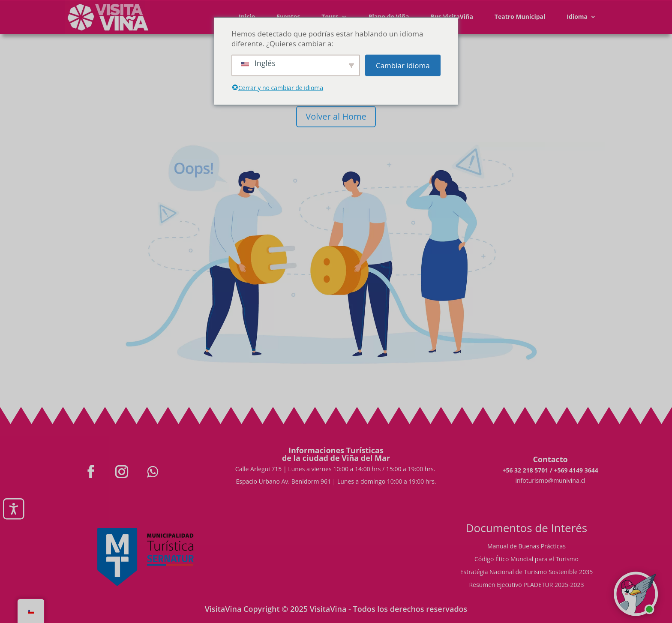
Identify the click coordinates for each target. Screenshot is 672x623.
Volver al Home (336, 116)
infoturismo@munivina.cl (550, 480)
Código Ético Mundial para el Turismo (526, 560)
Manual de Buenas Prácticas (526, 547)
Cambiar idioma (403, 65)
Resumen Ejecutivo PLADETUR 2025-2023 (526, 585)
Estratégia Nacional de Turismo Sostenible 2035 (527, 572)
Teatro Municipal (520, 17)
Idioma (577, 17)
